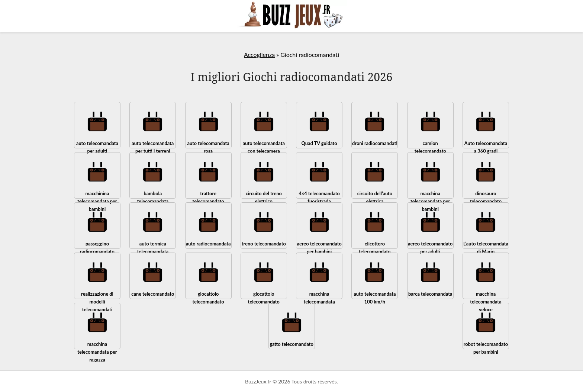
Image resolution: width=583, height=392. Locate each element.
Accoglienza (259, 54)
